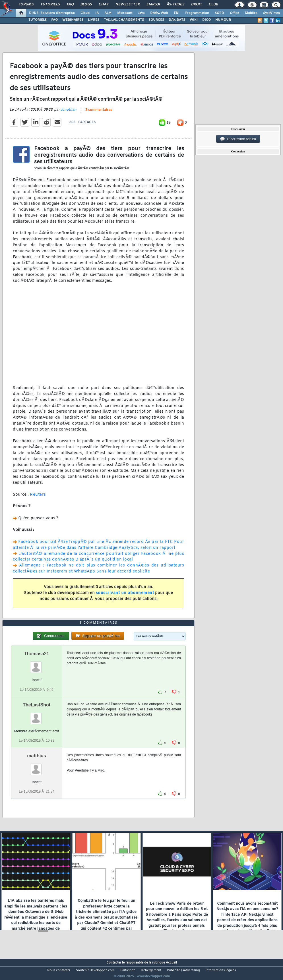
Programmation (197, 13)
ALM (108, 13)
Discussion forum (238, 139)
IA (97, 13)
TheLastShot (37, 715)
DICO (206, 20)
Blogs (86, 5)
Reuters (38, 498)
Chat (104, 5)
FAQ (70, 5)
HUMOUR (223, 20)
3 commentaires (99, 114)
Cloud (85, 13)
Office (235, 13)
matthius (37, 766)
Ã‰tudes (175, 5)
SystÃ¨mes (271, 13)
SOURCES (156, 20)
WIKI (194, 20)
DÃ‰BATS (177, 20)
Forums (26, 5)
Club (213, 5)
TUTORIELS (38, 20)
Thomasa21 (37, 664)
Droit (197, 5)
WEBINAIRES (73, 20)
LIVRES (94, 20)
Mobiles (251, 13)
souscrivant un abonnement (125, 597)
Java (141, 13)
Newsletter (128, 5)
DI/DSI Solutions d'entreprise (52, 13)
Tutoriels (50, 5)
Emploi (153, 5)
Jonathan (69, 113)
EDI (177, 13)
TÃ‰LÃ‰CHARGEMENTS (124, 20)
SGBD (219, 13)
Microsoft (125, 13)
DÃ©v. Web (159, 13)
